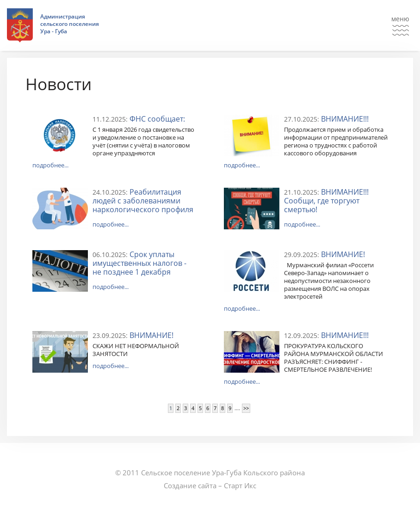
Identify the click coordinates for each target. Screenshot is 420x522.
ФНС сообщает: (157, 119)
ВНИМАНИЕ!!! (345, 119)
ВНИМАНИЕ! (343, 254)
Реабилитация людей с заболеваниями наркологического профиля (143, 201)
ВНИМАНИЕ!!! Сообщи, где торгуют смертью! (326, 201)
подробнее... (50, 165)
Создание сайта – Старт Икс (210, 485)
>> (246, 408)
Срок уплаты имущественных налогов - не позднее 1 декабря (139, 263)
